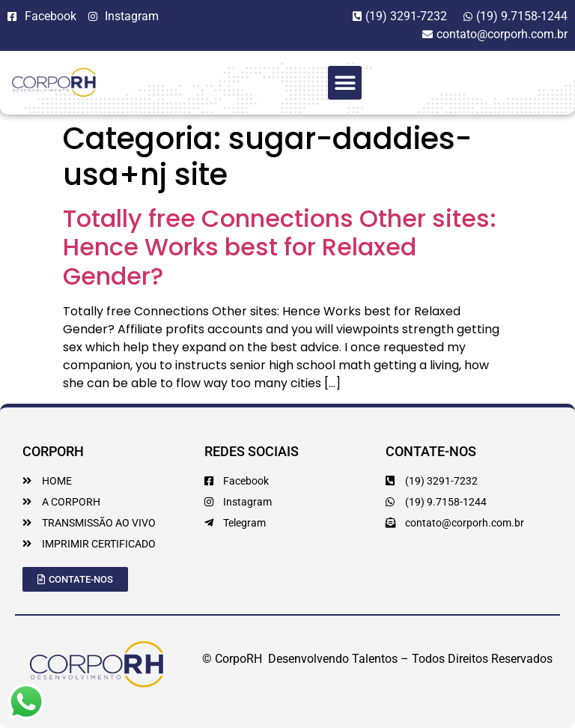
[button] (345, 83)
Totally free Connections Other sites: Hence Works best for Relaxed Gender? (280, 247)
